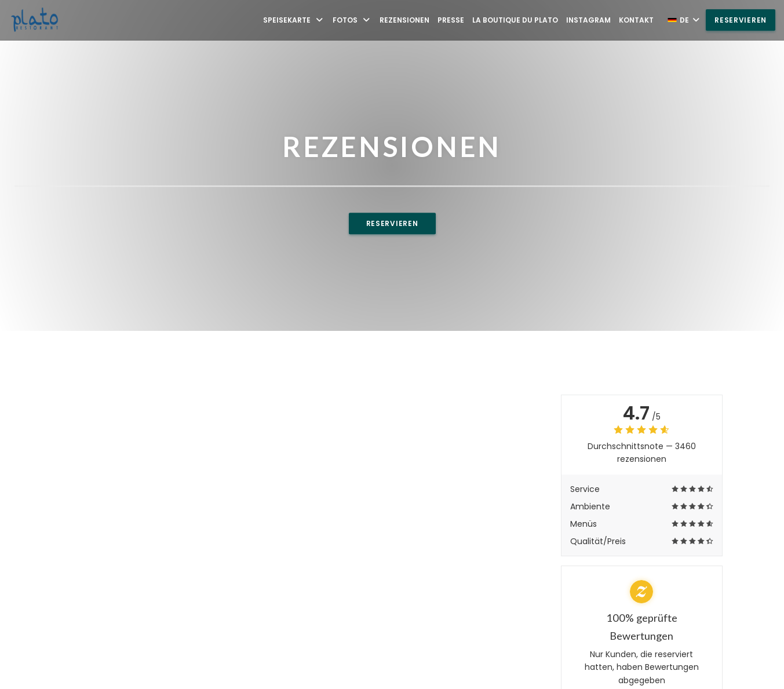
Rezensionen (404, 20)
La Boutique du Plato (515, 20)
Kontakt (636, 20)
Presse (451, 20)
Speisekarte (294, 20)
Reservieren (741, 20)
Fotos (352, 20)
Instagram (588, 20)
